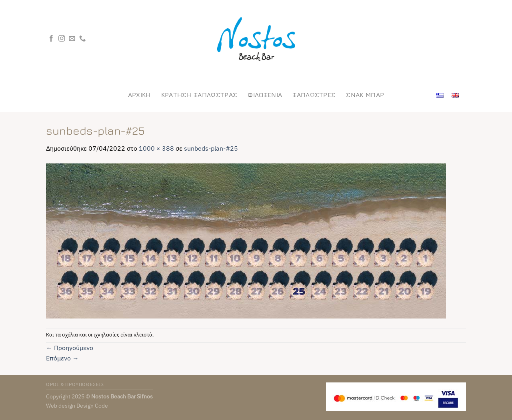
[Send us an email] (72, 39)
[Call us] (82, 39)
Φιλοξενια (265, 95)
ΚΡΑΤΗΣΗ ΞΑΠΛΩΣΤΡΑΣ (199, 95)
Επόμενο (62, 358)
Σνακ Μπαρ (365, 95)
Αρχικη (139, 95)
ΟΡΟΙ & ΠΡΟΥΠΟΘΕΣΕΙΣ (75, 384)
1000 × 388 (156, 148)
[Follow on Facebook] (51, 39)
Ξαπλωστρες (314, 95)
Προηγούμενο (70, 348)
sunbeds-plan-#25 (211, 148)
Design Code (92, 405)
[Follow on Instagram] (62, 39)
